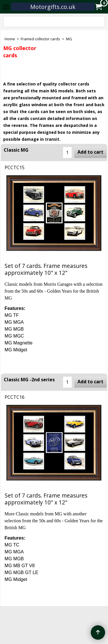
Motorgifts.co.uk (53, 7)
